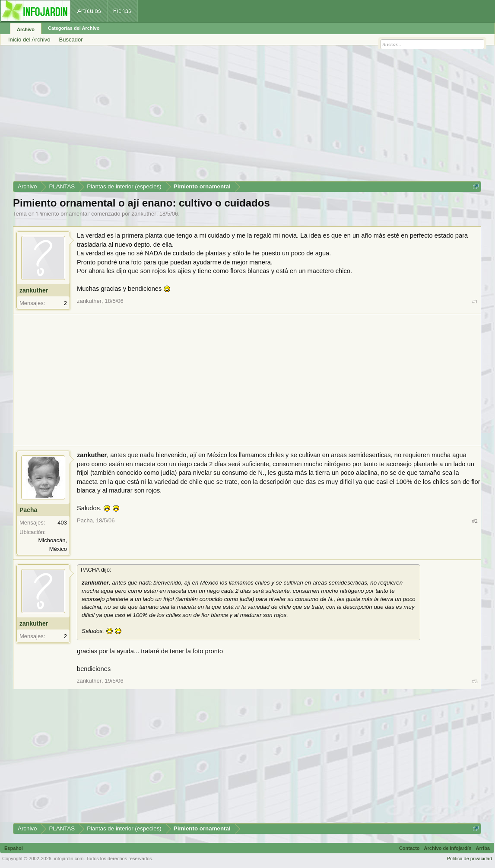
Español (14, 848)
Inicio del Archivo (29, 40)
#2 (475, 521)
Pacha (28, 510)
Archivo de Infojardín (448, 848)
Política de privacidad (469, 858)
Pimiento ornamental (63, 214)
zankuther (144, 214)
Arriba (483, 848)
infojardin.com (69, 858)
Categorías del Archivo (74, 28)
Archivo (26, 29)
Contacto (409, 848)
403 (62, 523)
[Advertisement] (247, 116)
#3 (475, 681)
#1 (475, 301)
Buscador (71, 40)
